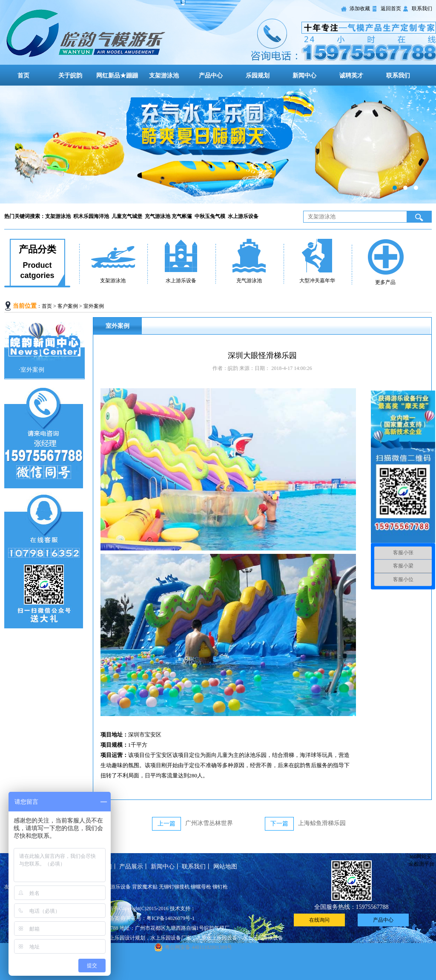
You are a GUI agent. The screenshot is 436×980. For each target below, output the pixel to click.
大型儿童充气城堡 (218, 145)
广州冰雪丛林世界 (209, 823)
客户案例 (68, 306)
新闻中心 (304, 76)
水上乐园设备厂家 (171, 938)
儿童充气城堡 (128, 216)
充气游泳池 (158, 216)
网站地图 (225, 867)
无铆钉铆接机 (174, 887)
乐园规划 (258, 76)
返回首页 (391, 9)
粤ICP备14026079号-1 (171, 918)
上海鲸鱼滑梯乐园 (322, 823)
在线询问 (319, 920)
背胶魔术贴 (145, 887)
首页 (23, 76)
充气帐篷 (183, 216)
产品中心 (211, 76)
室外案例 (94, 306)
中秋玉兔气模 (211, 216)
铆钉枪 (220, 887)
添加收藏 (360, 9)
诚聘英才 (351, 76)
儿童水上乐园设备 (217, 938)
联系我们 (422, 9)
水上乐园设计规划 (125, 938)
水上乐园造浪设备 (263, 938)
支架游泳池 (164, 76)
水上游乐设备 (244, 216)
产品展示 (131, 867)
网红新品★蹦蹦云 (117, 81)
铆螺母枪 (201, 887)
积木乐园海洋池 (92, 216)
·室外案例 (32, 370)
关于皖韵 (70, 76)
